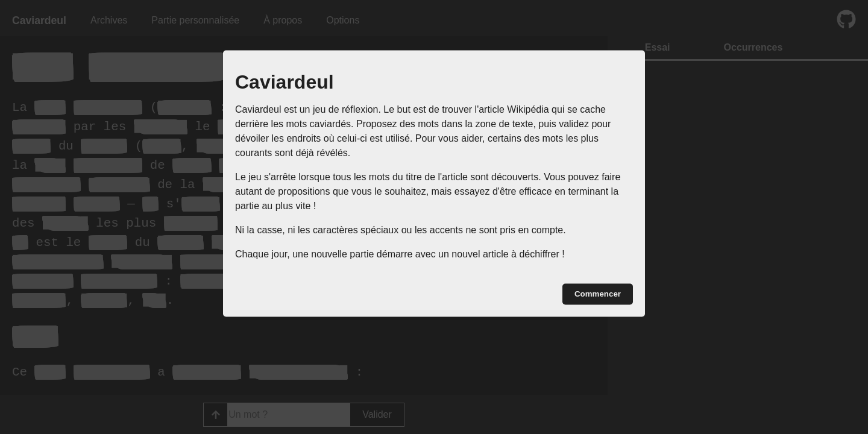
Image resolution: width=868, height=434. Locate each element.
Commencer (598, 294)
